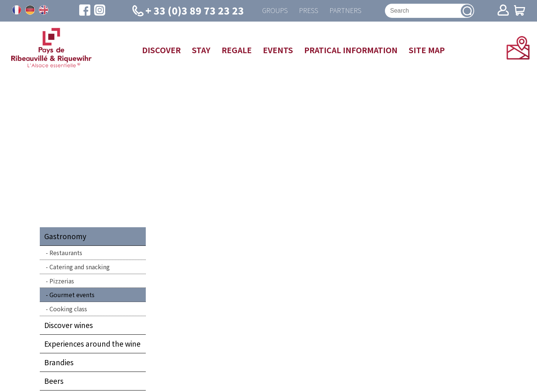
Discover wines (69, 325)
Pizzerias (62, 281)
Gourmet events (72, 295)
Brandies (59, 362)
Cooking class (68, 309)
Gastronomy (65, 236)
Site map (427, 50)
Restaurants (66, 253)
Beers (54, 381)
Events (278, 50)
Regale (237, 50)
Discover (161, 50)
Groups (275, 11)
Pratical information (351, 50)
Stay (201, 50)
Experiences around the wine (92, 344)
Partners (345, 11)
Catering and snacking (80, 267)
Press (309, 11)
